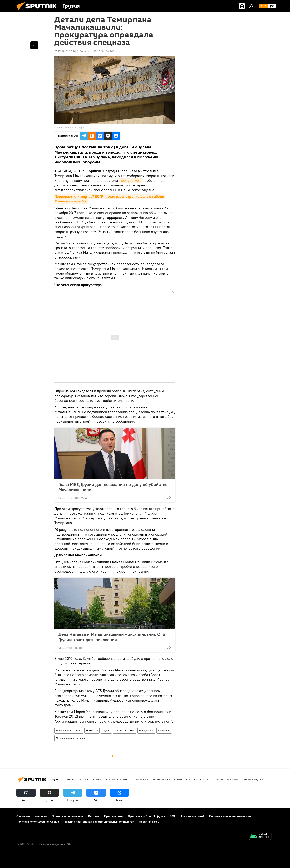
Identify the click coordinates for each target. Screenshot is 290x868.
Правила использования (68, 816)
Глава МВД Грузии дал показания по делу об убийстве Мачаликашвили (113, 487)
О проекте (23, 816)
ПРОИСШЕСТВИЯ (125, 730)
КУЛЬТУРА (201, 779)
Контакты (41, 816)
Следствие (164, 730)
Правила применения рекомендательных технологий (99, 822)
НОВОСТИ (92, 730)
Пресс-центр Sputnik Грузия (146, 816)
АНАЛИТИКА (93, 779)
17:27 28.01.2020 (65, 51)
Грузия (106, 730)
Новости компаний (192, 816)
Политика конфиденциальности (230, 816)
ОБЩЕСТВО (182, 779)
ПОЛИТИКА (140, 779)
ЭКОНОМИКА (161, 779)
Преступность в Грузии (69, 730)
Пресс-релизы (114, 816)
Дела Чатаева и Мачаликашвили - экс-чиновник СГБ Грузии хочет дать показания (112, 637)
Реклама (94, 816)
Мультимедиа (253, 779)
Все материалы (117, 779)
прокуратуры (131, 180)
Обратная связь (149, 822)
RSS (172, 816)
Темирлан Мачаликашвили (71, 738)
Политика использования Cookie (38, 822)
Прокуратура (146, 730)
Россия (232, 779)
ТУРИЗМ (217, 779)
